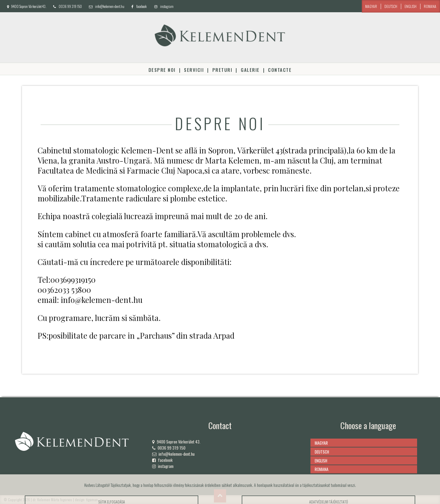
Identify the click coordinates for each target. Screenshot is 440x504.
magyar (371, 6)
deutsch (391, 6)
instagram (167, 6)
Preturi (222, 70)
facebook (141, 6)
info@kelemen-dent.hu (110, 6)
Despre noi (162, 70)
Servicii (194, 70)
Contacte (280, 70)
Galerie (250, 70)
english (411, 6)
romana (430, 6)
